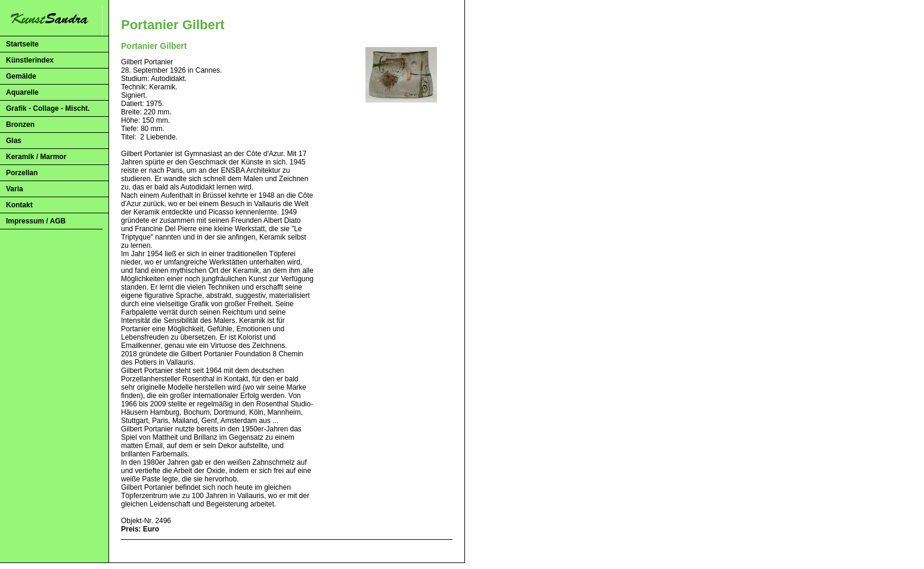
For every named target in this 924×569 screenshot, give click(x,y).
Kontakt (19, 205)
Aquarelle (22, 92)
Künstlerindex (30, 60)
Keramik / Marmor (36, 157)
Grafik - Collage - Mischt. (48, 108)
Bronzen (20, 125)
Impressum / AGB (36, 221)
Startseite (22, 44)
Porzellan (22, 173)
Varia (15, 189)
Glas (14, 141)
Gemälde (21, 76)
